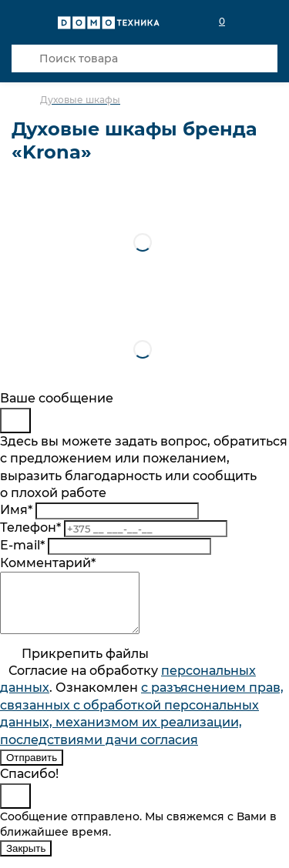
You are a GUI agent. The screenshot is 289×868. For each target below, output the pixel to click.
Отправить (32, 769)
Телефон (30, 527)
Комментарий (48, 563)
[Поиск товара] (144, 58)
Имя (16, 510)
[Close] (15, 421)
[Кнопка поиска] (25, 58)
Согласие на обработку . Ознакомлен (142, 717)
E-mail (22, 545)
